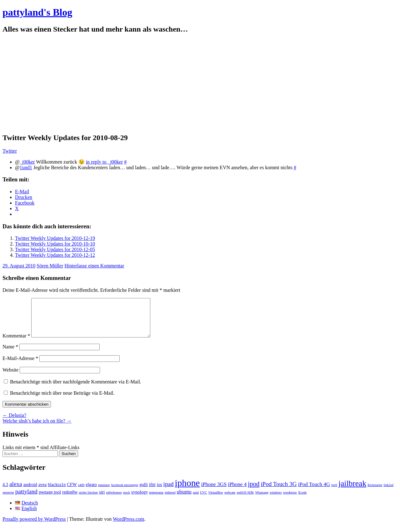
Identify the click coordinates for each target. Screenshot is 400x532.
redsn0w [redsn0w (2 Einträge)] (70, 499)
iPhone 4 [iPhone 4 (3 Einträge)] (237, 492)
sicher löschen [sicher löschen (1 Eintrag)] (88, 500)
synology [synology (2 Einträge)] (140, 499)
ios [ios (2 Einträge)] (160, 492)
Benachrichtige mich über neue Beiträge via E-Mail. (62, 400)
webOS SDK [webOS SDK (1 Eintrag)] (245, 500)
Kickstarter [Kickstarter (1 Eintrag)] (375, 492)
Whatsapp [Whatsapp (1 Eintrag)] (262, 500)
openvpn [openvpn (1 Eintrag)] (8, 500)
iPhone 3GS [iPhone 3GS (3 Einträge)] (214, 492)
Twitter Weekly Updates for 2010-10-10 (55, 244)
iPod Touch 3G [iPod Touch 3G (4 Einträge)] (279, 491)
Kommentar (16, 343)
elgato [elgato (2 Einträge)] (91, 492)
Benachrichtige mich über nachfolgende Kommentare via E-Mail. (76, 389)
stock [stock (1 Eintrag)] (127, 500)
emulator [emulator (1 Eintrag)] (104, 492)
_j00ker (27, 162)
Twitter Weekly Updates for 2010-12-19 (55, 238)
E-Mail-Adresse (20, 366)
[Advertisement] (200, 84)
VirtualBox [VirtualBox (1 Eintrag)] (215, 500)
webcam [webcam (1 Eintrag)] (230, 500)
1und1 (26, 167)
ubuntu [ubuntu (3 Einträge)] (184, 499)
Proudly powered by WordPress (34, 527)
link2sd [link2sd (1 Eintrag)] (389, 492)
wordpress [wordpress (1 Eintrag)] (290, 500)
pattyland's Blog (37, 12)
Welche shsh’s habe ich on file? (37, 428)
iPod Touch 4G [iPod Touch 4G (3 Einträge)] (314, 492)
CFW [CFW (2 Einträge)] (72, 492)
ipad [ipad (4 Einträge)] (169, 491)
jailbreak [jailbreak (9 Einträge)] (352, 491)
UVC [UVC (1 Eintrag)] (204, 500)
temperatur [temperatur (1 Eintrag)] (156, 500)
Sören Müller (50, 266)
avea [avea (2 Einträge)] (43, 492)
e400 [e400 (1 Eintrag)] (81, 492)
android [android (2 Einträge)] (30, 492)
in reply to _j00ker (105, 162)
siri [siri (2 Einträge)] (102, 499)
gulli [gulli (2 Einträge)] (144, 492)
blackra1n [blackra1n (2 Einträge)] (57, 492)
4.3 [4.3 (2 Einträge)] (5, 492)
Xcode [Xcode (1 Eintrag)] (302, 500)
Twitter (10, 151)
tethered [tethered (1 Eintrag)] (170, 500)
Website (10, 377)
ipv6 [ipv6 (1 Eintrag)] (334, 492)
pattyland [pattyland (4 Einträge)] (26, 499)
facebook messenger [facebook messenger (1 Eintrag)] (125, 492)
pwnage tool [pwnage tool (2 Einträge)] (50, 499)
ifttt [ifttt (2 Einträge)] (152, 492)
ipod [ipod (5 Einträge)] (254, 491)
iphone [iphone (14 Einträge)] (187, 490)
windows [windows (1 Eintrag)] (276, 500)
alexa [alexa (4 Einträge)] (16, 491)
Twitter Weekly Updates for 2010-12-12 (55, 255)
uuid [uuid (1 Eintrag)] (196, 500)
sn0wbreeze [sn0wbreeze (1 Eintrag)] (114, 500)
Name (10, 354)
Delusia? (14, 423)
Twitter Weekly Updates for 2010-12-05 (55, 249)
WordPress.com (128, 527)
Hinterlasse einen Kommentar (94, 266)
